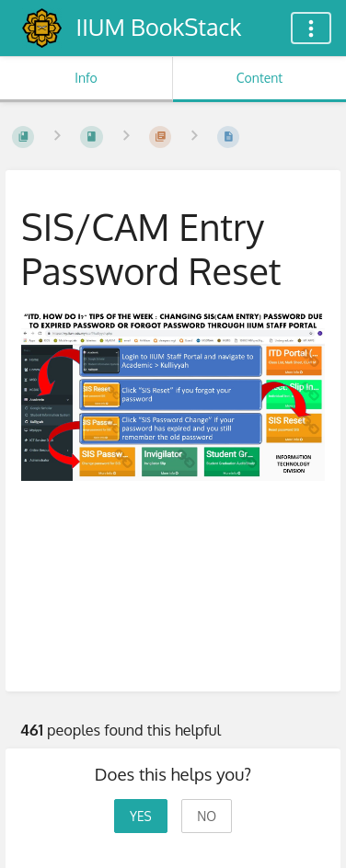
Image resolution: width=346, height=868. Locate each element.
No (207, 816)
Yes (141, 816)
